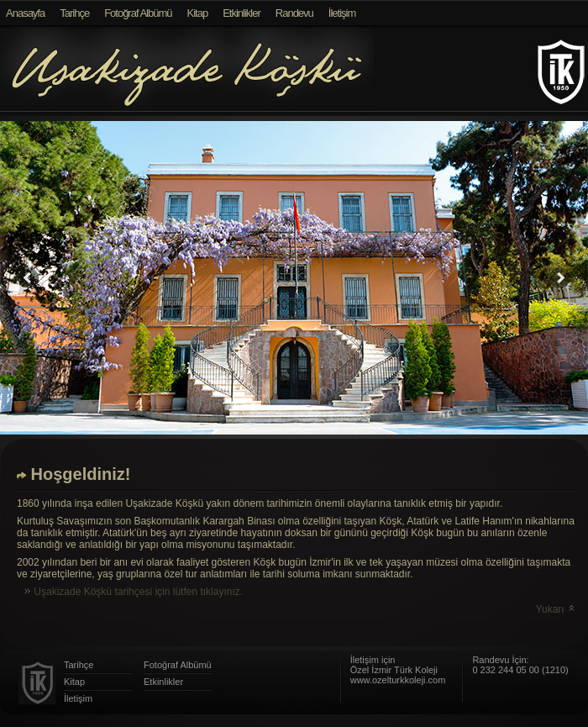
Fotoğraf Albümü (138, 13)
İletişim (342, 13)
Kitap (198, 13)
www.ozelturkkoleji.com (398, 680)
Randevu (294, 13)
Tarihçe (74, 13)
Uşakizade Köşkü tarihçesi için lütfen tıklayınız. (132, 592)
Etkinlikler (241, 13)
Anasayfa (25, 13)
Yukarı (556, 609)
